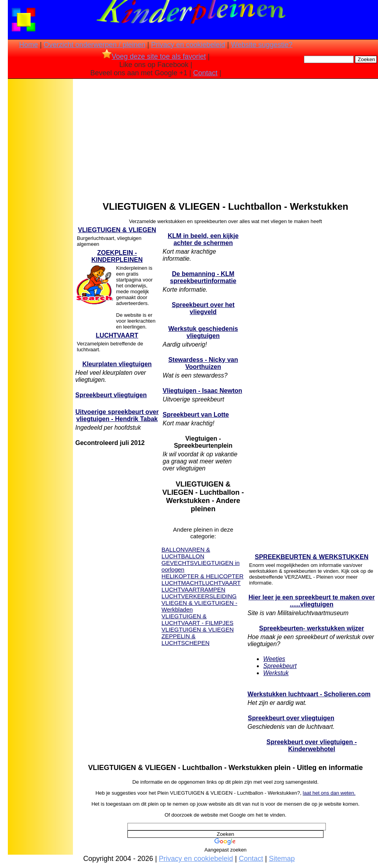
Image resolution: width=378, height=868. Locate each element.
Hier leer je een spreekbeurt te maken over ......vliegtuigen (312, 601)
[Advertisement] (40, 204)
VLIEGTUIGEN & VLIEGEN (117, 230)
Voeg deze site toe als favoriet (154, 56)
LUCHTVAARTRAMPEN (194, 589)
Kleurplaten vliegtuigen (117, 364)
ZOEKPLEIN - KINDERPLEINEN (117, 256)
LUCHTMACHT (182, 583)
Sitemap (282, 859)
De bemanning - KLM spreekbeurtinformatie (203, 277)
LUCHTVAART (117, 335)
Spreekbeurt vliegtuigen (111, 395)
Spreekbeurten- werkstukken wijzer (312, 628)
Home (29, 45)
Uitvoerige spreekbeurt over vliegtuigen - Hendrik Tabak (117, 415)
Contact (205, 73)
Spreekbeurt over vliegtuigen (291, 718)
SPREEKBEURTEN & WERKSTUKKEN (312, 557)
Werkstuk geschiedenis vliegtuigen (203, 332)
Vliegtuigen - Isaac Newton (203, 391)
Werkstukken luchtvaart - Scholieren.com (309, 694)
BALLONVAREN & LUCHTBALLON (186, 553)
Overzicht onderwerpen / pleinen (94, 45)
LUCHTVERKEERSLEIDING (199, 596)
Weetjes (274, 659)
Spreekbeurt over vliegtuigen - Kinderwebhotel (312, 745)
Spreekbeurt (280, 666)
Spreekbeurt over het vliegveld (203, 308)
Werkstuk (276, 673)
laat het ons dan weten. (329, 793)
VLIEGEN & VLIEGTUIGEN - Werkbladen (199, 606)
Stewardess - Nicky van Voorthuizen (203, 363)
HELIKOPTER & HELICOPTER (203, 576)
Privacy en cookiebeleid (188, 45)
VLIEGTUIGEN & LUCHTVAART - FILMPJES (197, 619)
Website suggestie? (262, 45)
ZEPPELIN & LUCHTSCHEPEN (186, 639)
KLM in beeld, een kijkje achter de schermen (203, 239)
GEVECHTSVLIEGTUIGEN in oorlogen (201, 566)
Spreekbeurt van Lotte (196, 415)
